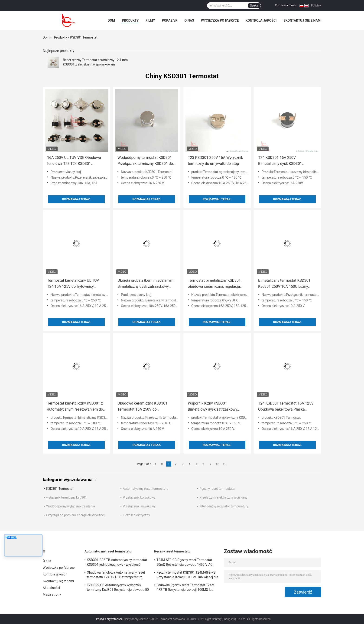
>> (217, 464)
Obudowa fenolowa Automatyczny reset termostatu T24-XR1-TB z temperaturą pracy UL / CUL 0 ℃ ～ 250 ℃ (116, 575)
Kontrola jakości (261, 20)
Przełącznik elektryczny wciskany (223, 497)
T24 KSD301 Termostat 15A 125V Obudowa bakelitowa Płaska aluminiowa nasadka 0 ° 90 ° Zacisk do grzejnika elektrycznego (287, 407)
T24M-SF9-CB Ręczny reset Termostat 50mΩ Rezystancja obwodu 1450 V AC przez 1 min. (185, 563)
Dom (111, 20)
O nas (189, 20)
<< (162, 464)
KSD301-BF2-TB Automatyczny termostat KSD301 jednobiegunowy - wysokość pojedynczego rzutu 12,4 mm (117, 563)
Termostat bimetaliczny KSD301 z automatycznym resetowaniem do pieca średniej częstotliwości (75, 407)
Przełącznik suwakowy (139, 506)
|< (155, 464)
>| (224, 464)
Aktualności (51, 588)
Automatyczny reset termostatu (146, 489)
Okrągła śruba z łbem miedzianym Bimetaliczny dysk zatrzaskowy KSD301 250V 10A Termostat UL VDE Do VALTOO (145, 284)
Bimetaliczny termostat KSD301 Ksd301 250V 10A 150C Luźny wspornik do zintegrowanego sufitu (287, 284)
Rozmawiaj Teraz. (286, 5)
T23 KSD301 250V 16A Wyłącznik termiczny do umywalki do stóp (215, 161)
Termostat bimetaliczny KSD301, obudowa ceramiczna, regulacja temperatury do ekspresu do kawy (216, 284)
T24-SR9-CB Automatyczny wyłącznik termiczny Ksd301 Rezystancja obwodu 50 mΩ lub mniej (118, 588)
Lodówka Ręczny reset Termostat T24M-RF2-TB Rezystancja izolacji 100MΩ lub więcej (186, 588)
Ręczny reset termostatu (217, 489)
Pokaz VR (170, 20)
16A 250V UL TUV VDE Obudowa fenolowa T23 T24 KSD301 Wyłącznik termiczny (74, 161)
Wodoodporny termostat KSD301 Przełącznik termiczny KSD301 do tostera (145, 161)
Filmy (150, 20)
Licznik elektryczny (136, 515)
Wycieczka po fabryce (220, 20)
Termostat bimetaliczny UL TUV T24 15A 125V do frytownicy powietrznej (73, 284)
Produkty (130, 20)
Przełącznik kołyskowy (139, 497)
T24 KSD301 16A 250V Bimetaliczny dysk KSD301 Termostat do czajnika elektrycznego (280, 161)
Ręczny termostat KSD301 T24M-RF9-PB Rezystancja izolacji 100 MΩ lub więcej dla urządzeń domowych (187, 575)
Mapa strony (52, 595)
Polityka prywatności (109, 619)
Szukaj (254, 6)
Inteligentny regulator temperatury (224, 506)
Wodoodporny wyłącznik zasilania (71, 506)
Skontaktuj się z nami (302, 20)
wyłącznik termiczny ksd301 (67, 497)
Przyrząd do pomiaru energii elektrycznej (75, 515)
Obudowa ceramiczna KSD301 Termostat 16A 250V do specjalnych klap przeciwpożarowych (142, 407)
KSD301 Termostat (60, 489)
